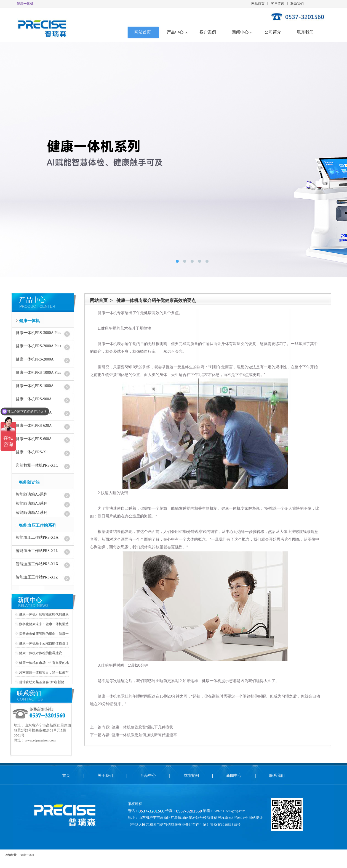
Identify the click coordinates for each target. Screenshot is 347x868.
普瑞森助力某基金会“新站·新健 (42, 682)
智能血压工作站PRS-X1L (37, 551)
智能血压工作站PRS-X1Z (37, 577)
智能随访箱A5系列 (32, 494)
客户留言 (277, 4)
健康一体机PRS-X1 (32, 452)
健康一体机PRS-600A (34, 439)
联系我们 (297, 4)
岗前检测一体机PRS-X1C (37, 465)
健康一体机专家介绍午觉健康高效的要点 (156, 300)
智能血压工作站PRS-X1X (37, 564)
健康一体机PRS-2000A (35, 359)
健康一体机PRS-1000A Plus (38, 373)
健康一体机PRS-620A (34, 426)
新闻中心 (240, 32)
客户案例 (208, 32)
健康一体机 (29, 321)
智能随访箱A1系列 (32, 513)
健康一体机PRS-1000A (35, 386)
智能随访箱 (29, 482)
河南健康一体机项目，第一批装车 (44, 672)
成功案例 (191, 775)
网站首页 (258, 4)
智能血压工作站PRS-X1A (37, 537)
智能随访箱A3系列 (32, 503)
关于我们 (105, 775)
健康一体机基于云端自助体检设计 (44, 643)
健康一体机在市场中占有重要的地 (44, 663)
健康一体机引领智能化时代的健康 (44, 614)
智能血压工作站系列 (38, 525)
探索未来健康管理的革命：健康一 (44, 634)
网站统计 (256, 818)
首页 (66, 775)
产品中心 (175, 32)
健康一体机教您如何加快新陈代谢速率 (144, 735)
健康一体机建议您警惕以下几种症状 (142, 727)
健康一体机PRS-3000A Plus (38, 333)
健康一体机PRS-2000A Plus (38, 346)
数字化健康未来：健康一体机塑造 (44, 624)
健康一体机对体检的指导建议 (41, 653)
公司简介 (273, 32)
